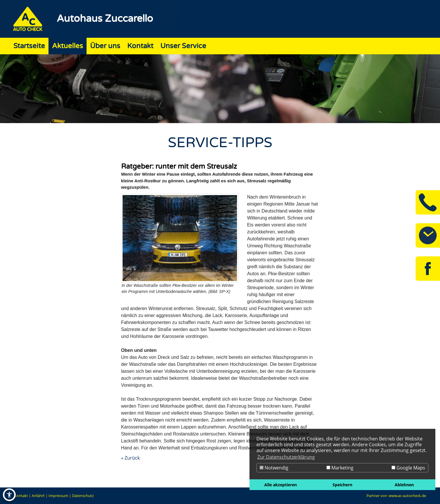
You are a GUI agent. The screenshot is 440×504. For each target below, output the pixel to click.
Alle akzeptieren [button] (281, 485)
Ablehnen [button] (404, 485)
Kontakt (21, 496)
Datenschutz (83, 496)
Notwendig (274, 468)
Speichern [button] (342, 485)
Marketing (340, 468)
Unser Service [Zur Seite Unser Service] (183, 46)
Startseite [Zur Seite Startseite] (29, 46)
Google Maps (408, 468)
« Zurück (130, 458)
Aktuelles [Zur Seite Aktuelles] (68, 46)
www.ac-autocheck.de (407, 496)
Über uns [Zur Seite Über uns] (105, 46)
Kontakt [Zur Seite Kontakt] (140, 46)
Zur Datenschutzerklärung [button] (286, 457)
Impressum (58, 496)
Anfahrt (38, 496)
